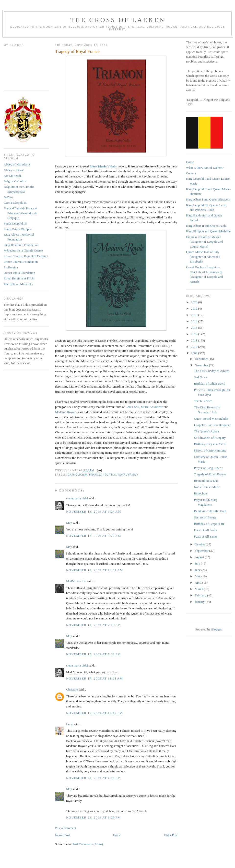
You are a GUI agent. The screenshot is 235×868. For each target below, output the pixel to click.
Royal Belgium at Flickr (19, 278)
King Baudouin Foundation (21, 245)
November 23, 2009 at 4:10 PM (93, 778)
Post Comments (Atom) (88, 844)
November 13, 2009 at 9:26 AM (94, 536)
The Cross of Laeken (118, 20)
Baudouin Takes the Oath (210, 511)
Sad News (200, 377)
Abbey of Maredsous (17, 164)
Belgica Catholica (15, 181)
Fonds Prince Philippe (18, 229)
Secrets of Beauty (205, 517)
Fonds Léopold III (15, 223)
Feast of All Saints (206, 536)
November (202, 365)
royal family (128, 475)
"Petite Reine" (203, 401)
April (199, 583)
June (198, 570)
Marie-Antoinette (152, 407)
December (202, 359)
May (69, 522)
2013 (194, 328)
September (202, 551)
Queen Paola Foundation (19, 273)
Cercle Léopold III (16, 203)
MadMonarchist (76, 581)
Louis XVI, (133, 407)
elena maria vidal (77, 498)
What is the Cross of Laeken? (205, 168)
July (198, 563)
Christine (72, 689)
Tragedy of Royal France (210, 474)
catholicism (78, 475)
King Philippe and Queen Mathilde (208, 231)
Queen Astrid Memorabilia (211, 419)
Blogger (216, 629)
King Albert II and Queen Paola (206, 226)
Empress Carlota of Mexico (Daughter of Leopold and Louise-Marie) (204, 242)
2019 (194, 308)
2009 (194, 353)
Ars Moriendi (12, 176)
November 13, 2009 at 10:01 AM (94, 570)
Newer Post (62, 835)
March (199, 589)
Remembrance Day (206, 481)
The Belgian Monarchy (18, 284)
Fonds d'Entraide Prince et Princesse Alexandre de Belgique (20, 213)
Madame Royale (66, 412)
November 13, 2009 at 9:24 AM (94, 511)
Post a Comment (66, 828)
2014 (194, 321)
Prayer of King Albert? (208, 468)
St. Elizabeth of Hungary (210, 438)
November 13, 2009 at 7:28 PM (93, 625)
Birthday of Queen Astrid (210, 444)
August (200, 557)
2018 (194, 315)
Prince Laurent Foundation (21, 262)
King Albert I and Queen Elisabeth (208, 199)
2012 (194, 334)
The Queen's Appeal (207, 431)
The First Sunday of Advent (211, 371)
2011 (194, 340)
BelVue (8, 197)
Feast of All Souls (205, 530)
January (200, 602)
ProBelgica (11, 267)
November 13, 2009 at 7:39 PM (93, 654)
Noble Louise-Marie (207, 487)
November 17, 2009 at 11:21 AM (94, 678)
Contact (191, 173)
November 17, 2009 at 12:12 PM (94, 713)
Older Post (171, 835)
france (95, 475)
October (200, 544)
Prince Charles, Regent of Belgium (26, 256)
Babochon (200, 493)
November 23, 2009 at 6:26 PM (93, 817)
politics (109, 475)
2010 (194, 347)
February (201, 595)
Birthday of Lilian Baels (209, 384)
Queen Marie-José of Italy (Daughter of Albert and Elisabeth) (203, 257)
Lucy (70, 724)
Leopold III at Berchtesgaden (212, 425)
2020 (194, 302)
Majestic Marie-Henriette (210, 450)
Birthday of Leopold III (209, 524)
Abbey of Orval (14, 170)
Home (117, 835)
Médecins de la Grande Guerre (23, 250)
